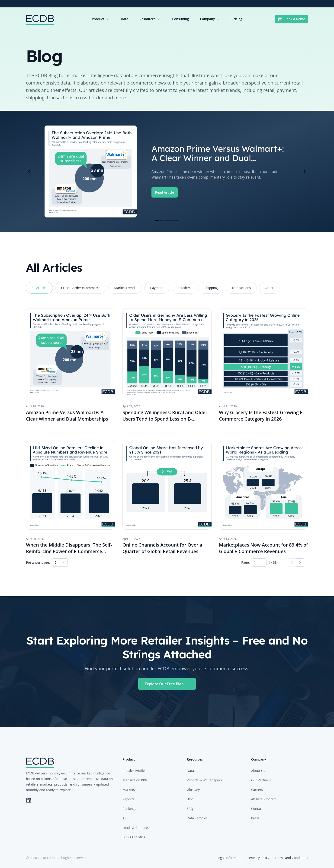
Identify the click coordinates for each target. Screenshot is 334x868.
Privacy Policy (259, 858)
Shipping (211, 288)
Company (210, 19)
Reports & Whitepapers (204, 780)
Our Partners (261, 780)
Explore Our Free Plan (167, 684)
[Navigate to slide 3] (167, 220)
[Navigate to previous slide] (29, 171)
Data (125, 19)
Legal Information (230, 858)
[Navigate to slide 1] (157, 220)
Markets (129, 790)
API (125, 818)
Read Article (165, 192)
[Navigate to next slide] (305, 171)
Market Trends (125, 288)
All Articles (39, 288)
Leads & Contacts (136, 828)
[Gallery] (167, 171)
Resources (150, 19)
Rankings (129, 809)
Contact (257, 809)
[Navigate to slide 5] (177, 220)
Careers (257, 790)
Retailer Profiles (134, 771)
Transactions (241, 288)
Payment (157, 288)
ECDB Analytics (134, 837)
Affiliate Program (264, 799)
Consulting (180, 19)
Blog (190, 799)
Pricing (237, 19)
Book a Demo (292, 19)
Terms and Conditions (291, 858)
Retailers (184, 288)
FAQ (190, 809)
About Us (258, 771)
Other (269, 288)
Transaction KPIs (135, 780)
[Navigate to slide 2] (162, 220)
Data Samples (197, 818)
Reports (128, 799)
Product (101, 19)
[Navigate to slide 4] (172, 220)
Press (255, 818)
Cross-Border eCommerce (81, 288)
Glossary (193, 790)
